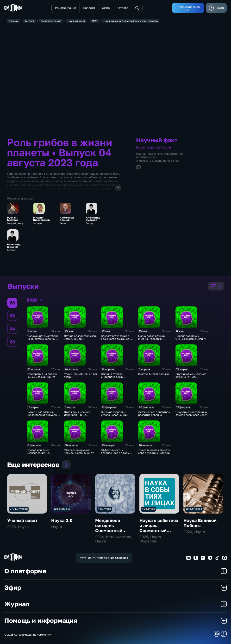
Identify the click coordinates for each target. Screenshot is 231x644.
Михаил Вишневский (41, 219)
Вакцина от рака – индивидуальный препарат (113, 377)
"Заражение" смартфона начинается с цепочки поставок (43, 339)
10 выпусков (194, 509)
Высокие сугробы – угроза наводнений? (115, 414)
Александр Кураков (93, 219)
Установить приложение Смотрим (104, 558)
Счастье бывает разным (154, 374)
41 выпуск (148, 509)
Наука (140, 154)
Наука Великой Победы (200, 523)
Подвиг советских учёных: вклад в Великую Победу (192, 339)
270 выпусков (19, 509)
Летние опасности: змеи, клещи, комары (80, 338)
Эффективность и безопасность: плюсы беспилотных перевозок (117, 453)
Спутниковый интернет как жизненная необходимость (191, 377)
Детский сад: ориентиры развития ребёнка (154, 414)
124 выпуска (62, 509)
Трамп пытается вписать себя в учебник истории (154, 452)
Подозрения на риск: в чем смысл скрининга (42, 376)
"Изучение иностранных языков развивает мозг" (191, 414)
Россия (166, 147)
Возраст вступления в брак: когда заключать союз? (116, 339)
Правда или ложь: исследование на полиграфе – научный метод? (41, 455)
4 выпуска (104, 509)
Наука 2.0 (62, 520)
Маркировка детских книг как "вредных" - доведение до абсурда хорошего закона (153, 341)
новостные (154, 154)
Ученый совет (22, 520)
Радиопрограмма (148, 147)
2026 (41, 300)
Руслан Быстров (13, 219)
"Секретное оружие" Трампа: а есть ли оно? (79, 452)
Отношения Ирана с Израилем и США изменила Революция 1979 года (78, 417)
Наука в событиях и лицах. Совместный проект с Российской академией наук (159, 533)
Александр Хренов (67, 219)
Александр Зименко (14, 246)
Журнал (115, 604)
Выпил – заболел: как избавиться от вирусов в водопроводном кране (43, 415)
